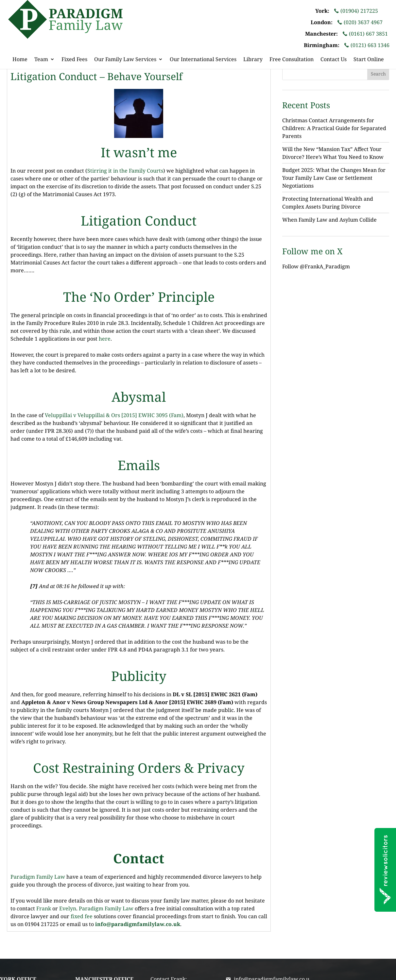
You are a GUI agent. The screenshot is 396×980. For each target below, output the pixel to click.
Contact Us (334, 60)
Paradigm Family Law (38, 877)
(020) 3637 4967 (360, 22)
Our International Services (203, 60)
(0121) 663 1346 (367, 45)
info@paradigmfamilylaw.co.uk (138, 924)
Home (20, 60)
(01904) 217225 (356, 11)
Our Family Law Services (125, 60)
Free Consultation (292, 60)
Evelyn (68, 908)
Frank (44, 908)
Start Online (369, 60)
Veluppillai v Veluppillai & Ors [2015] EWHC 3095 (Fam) (114, 415)
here (105, 339)
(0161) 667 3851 (365, 34)
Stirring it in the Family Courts (125, 171)
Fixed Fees (74, 60)
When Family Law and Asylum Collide (329, 220)
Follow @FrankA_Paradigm (316, 266)
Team (41, 60)
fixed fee (81, 916)
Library (253, 60)
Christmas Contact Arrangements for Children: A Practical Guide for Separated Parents (334, 128)
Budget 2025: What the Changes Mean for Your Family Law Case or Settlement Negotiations (334, 178)
